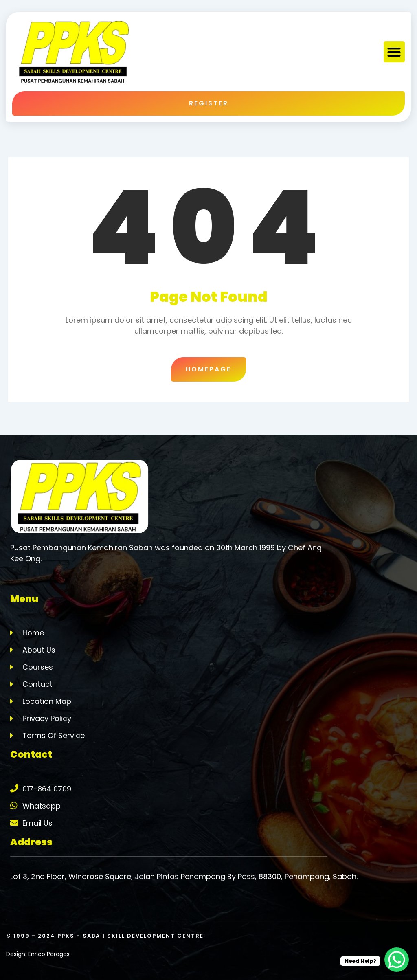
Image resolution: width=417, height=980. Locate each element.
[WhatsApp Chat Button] (397, 960)
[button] (394, 52)
